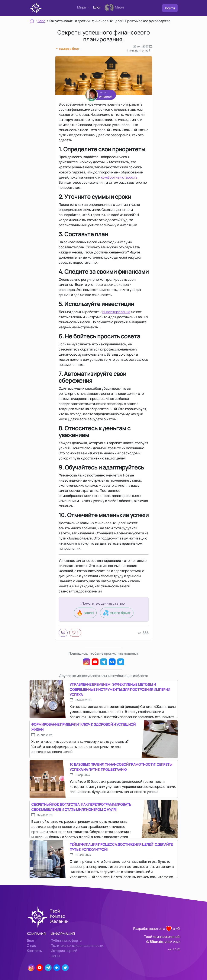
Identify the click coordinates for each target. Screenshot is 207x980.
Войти (170, 8)
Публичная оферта (66, 940)
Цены (55, 956)
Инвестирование (116, 312)
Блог (97, 7)
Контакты (35, 951)
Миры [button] (82, 7)
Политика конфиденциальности (77, 946)
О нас (31, 946)
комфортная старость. (120, 177)
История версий (64, 951)
